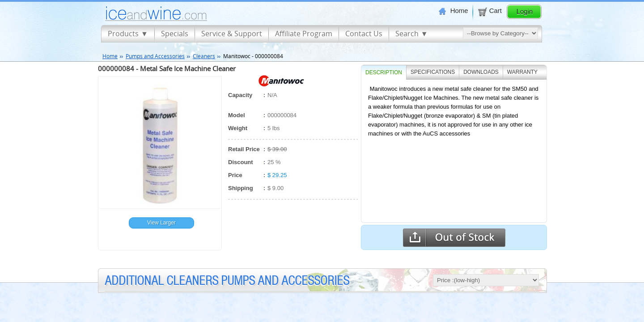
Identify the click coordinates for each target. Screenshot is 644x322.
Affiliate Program (304, 34)
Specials (175, 34)
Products (123, 34)
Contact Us (364, 34)
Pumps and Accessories (155, 56)
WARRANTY (522, 72)
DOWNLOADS (481, 72)
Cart (489, 11)
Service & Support (232, 34)
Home (453, 11)
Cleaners (204, 56)
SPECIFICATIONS (433, 72)
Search (407, 34)
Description (384, 72)
